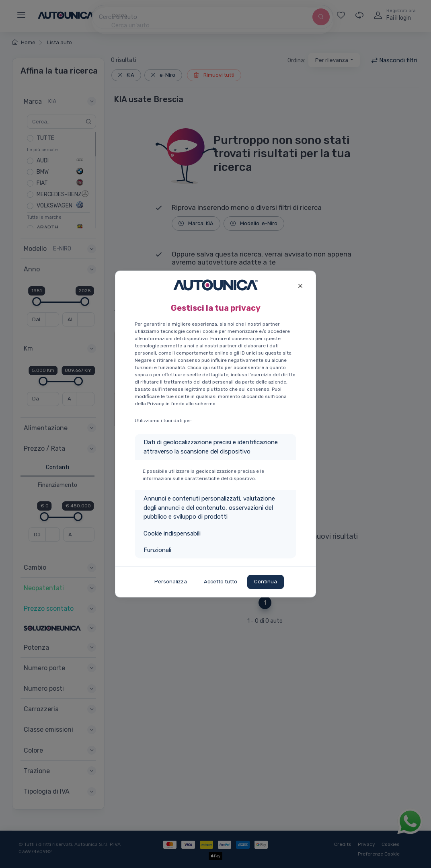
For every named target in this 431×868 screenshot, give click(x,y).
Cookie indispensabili (172, 534)
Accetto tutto (221, 582)
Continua (266, 582)
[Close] (300, 285)
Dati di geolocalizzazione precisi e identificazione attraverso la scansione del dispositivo (211, 447)
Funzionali (157, 550)
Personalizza (171, 582)
